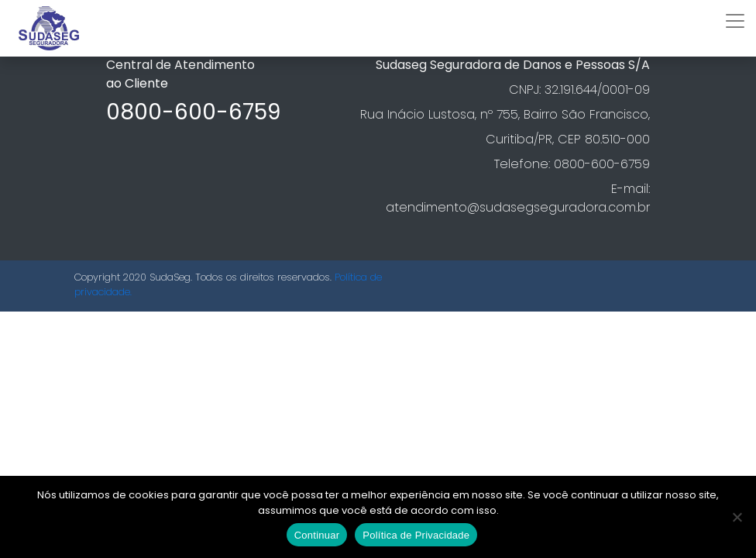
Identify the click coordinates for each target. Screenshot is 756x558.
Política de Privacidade (416, 535)
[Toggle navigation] (735, 21)
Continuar (317, 535)
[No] (737, 517)
